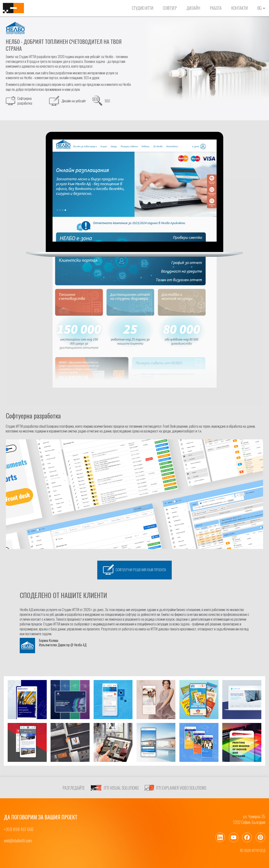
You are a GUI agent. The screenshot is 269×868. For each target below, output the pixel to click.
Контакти (240, 8)
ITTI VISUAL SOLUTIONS (115, 788)
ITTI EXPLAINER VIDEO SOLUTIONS (175, 788)
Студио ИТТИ (143, 8)
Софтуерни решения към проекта (134, 569)
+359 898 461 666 (19, 829)
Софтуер (170, 8)
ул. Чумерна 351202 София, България (249, 819)
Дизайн (193, 8)
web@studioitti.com (18, 841)
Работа (216, 8)
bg (260, 8)
